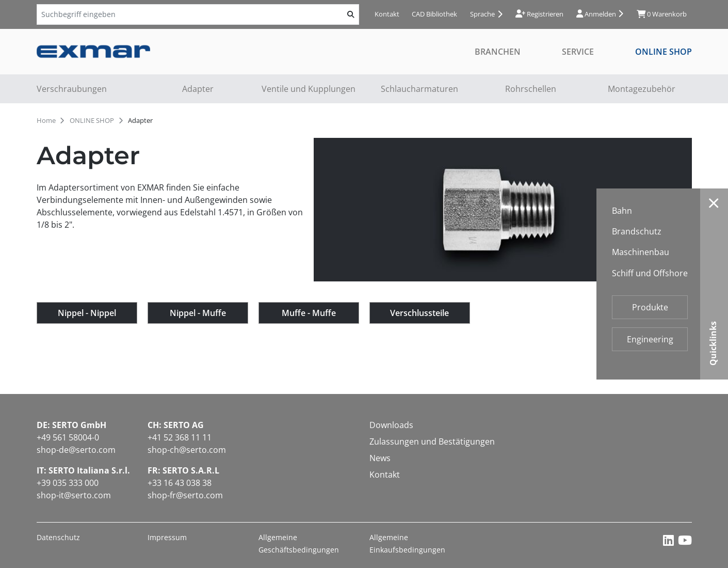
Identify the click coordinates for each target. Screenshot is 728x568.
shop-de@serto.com (76, 450)
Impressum (167, 537)
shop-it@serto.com (74, 495)
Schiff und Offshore (650, 273)
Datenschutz (58, 537)
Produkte (650, 307)
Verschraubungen (72, 89)
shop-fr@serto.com (185, 495)
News (380, 458)
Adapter (198, 89)
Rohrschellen (531, 89)
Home (46, 120)
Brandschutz (637, 231)
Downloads (391, 425)
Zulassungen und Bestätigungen (432, 441)
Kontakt (387, 14)
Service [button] (578, 52)
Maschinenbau (641, 252)
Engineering (650, 339)
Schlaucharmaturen (419, 89)
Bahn (622, 211)
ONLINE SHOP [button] (664, 52)
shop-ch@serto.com (187, 450)
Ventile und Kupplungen (309, 89)
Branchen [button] (498, 52)
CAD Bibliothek (434, 14)
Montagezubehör (642, 89)
